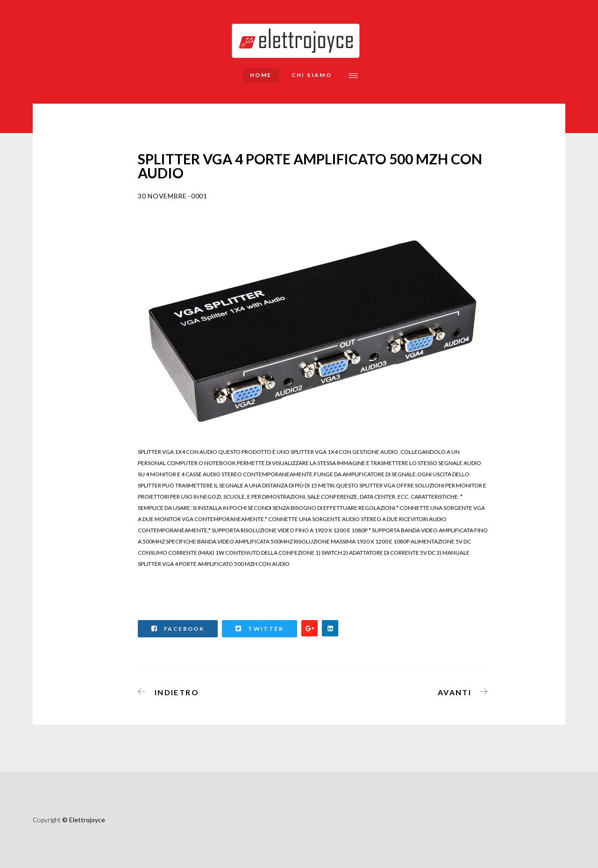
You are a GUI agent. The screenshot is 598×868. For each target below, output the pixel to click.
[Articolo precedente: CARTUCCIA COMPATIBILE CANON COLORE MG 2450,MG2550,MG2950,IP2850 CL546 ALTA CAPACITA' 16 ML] (171, 691)
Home (261, 75)
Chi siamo (312, 75)
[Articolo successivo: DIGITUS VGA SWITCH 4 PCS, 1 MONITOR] (460, 691)
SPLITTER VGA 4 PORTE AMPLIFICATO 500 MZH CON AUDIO (214, 564)
